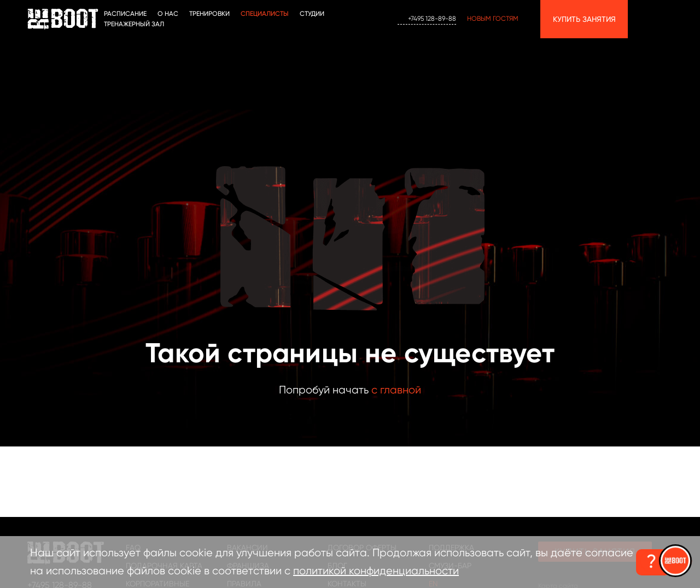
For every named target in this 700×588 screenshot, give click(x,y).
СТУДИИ (312, 14)
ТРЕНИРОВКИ (209, 14)
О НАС (168, 14)
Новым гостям (493, 19)
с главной (396, 390)
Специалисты (265, 14)
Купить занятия (584, 19)
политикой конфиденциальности (376, 571)
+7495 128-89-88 (432, 19)
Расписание (125, 14)
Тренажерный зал (134, 24)
